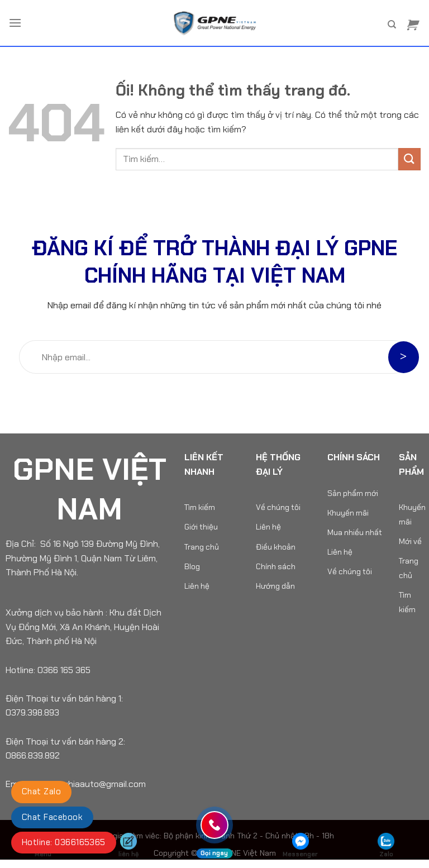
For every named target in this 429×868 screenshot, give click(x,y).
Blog (192, 566)
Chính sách (276, 566)
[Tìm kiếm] (392, 25)
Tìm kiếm (200, 507)
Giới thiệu (201, 527)
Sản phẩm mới (353, 493)
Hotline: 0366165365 (64, 842)
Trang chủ (202, 547)
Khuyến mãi (348, 513)
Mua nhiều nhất (355, 532)
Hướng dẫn (275, 586)
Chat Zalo (41, 791)
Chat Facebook (52, 817)
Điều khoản (276, 547)
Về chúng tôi (278, 507)
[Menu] (15, 23)
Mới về (410, 541)
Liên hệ (197, 586)
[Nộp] (409, 159)
